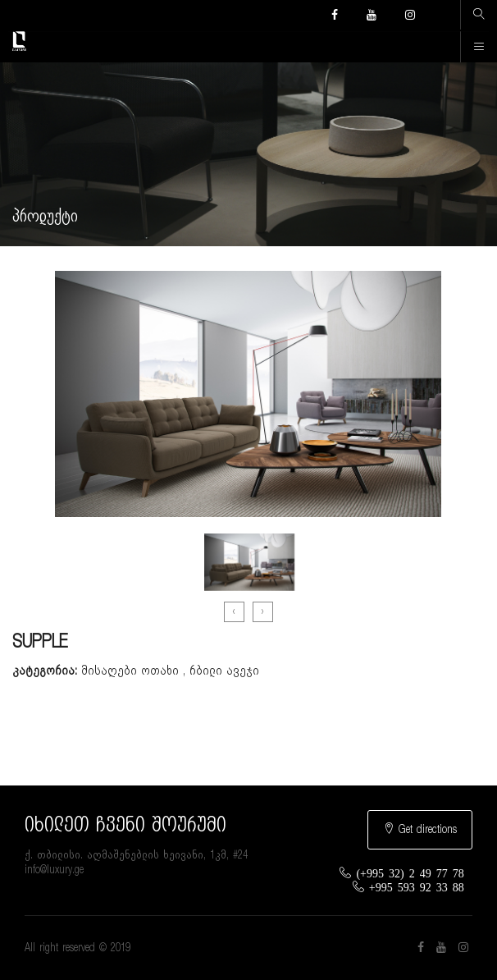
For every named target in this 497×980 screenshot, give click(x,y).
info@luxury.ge (54, 870)
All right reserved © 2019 (78, 948)
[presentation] (234, 612)
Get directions (420, 829)
